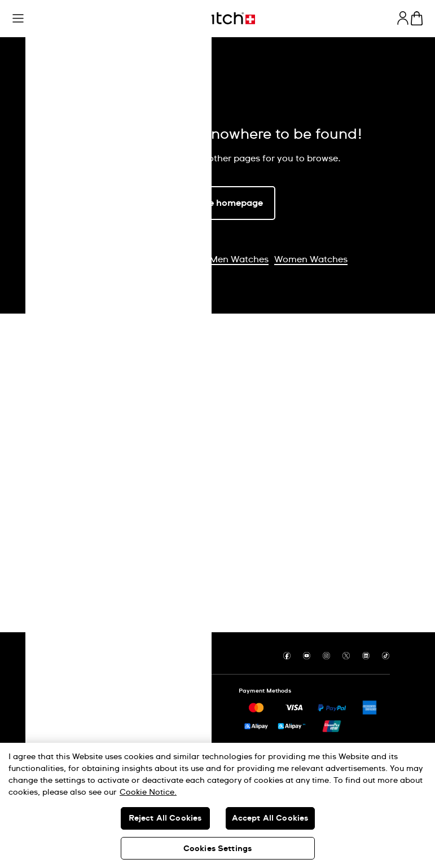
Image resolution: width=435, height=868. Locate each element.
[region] (217, 805)
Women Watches (311, 259)
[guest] (403, 18)
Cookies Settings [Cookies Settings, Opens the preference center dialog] (217, 849)
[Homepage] (218, 18)
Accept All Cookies (270, 818)
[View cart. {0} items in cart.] (417, 18)
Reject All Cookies (165, 818)
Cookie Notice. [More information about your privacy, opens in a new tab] (148, 792)
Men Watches (239, 259)
